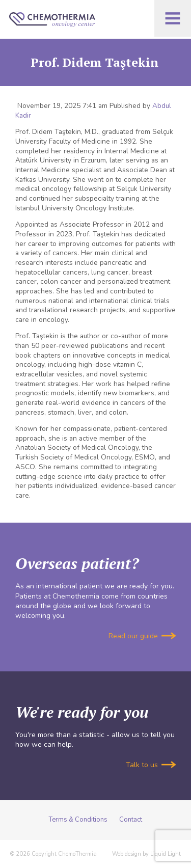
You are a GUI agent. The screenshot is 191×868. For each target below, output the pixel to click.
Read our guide (142, 636)
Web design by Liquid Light (146, 854)
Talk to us (151, 765)
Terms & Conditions (78, 820)
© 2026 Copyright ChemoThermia (53, 854)
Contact (131, 820)
